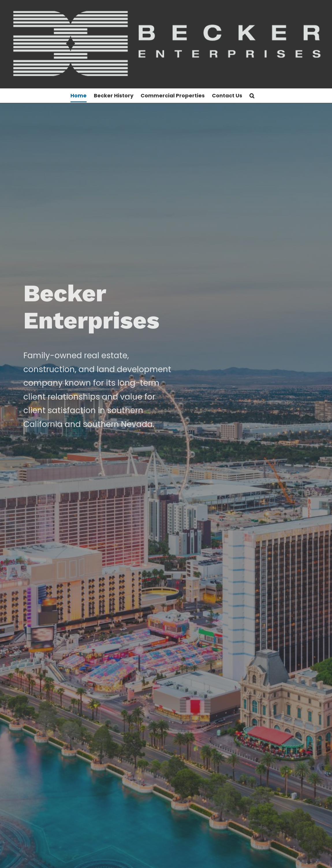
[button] (252, 96)
